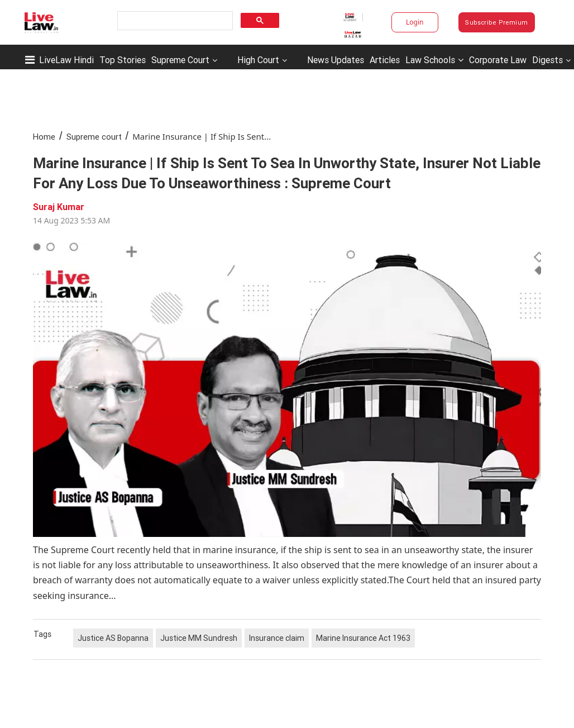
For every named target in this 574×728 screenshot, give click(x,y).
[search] (174, 21)
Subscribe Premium (496, 22)
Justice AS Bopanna (113, 638)
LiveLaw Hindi (66, 60)
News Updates (336, 60)
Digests (547, 60)
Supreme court (94, 137)
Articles (385, 60)
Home (44, 137)
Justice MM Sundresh (199, 638)
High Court (258, 60)
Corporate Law (498, 60)
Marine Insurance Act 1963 (363, 638)
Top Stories (123, 60)
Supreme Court (180, 60)
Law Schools (434, 60)
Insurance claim (277, 638)
